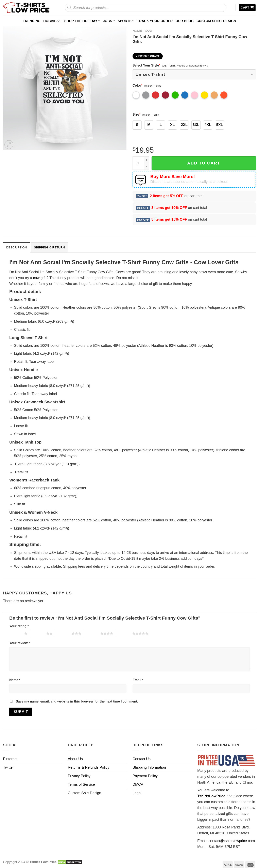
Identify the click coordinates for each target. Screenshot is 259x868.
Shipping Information (149, 767)
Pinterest (10, 759)
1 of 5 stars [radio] (16, 633)
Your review (20, 643)
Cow (149, 31)
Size (136, 114)
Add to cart (204, 163)
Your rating (19, 626)
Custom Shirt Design (216, 21)
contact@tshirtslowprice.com (232, 841)
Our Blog (185, 21)
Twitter (8, 767)
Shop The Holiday (82, 21)
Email (138, 680)
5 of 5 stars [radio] (124, 633)
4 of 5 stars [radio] (92, 633)
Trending (32, 21)
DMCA (138, 784)
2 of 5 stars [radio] (38, 633)
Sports (126, 21)
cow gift (39, 278)
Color (137, 85)
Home (137, 31)
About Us (75, 759)
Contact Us (142, 759)
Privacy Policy (79, 776)
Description (17, 247)
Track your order (155, 21)
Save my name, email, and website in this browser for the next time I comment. (77, 701)
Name (15, 680)
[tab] (17, 247)
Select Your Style (146, 65)
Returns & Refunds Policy (89, 767)
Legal (137, 793)
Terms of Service (81, 784)
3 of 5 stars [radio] (63, 633)
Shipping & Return (49, 247)
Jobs (109, 21)
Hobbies (52, 21)
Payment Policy (145, 776)
